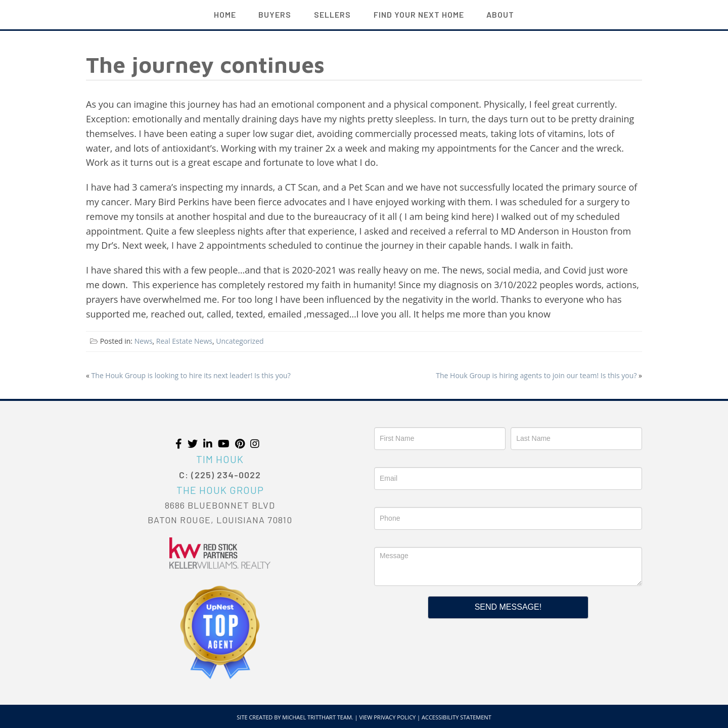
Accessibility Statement (457, 717)
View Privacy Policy (387, 717)
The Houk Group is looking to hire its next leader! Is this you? (191, 375)
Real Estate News (184, 341)
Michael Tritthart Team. (317, 717)
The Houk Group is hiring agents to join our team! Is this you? (536, 375)
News (144, 341)
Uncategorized (240, 341)
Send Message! (508, 607)
